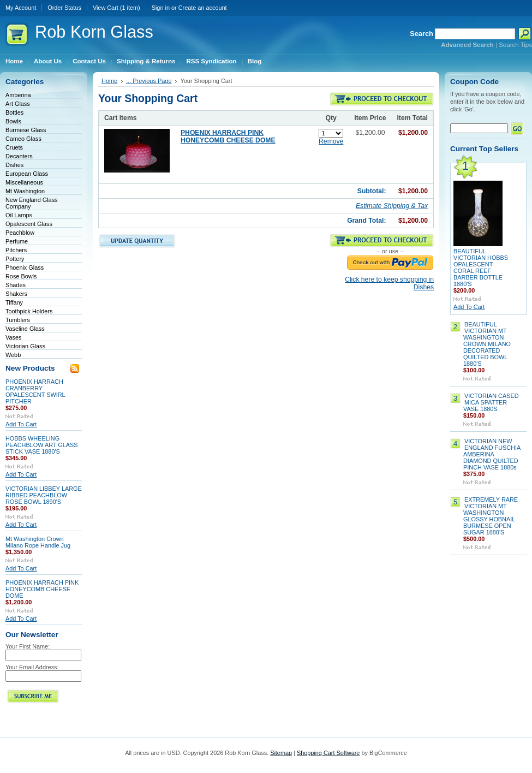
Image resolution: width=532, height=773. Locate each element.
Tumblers (18, 320)
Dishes (14, 165)
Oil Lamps (19, 215)
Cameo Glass (23, 139)
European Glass (27, 174)
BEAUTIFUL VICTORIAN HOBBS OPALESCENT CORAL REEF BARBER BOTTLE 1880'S (481, 267)
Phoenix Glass (25, 267)
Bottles (14, 112)
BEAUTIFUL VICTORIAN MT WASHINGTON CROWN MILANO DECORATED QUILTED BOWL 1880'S (487, 344)
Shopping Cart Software (328, 753)
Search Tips (515, 45)
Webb (13, 355)
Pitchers (16, 250)
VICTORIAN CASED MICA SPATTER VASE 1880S (491, 402)
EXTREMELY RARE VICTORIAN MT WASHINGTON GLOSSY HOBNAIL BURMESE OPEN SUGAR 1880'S (491, 516)
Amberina (18, 95)
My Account (21, 8)
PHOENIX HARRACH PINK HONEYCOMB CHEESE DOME (42, 589)
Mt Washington (25, 191)
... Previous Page (149, 81)
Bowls (13, 121)
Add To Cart (21, 424)
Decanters (19, 156)
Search (422, 34)
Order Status (64, 8)
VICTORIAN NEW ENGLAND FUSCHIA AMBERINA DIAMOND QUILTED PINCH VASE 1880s (492, 454)
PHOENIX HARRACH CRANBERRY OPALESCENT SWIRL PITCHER (35, 391)
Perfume (17, 241)
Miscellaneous (24, 182)
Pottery (15, 259)
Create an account (203, 8)
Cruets (14, 147)
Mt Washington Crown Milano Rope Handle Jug (38, 542)
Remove (331, 141)
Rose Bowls (21, 276)
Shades (16, 285)
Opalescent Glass (29, 224)
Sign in (161, 8)
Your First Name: (28, 646)
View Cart (116, 8)
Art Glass (18, 104)
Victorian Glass (25, 346)
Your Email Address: (32, 667)
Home (109, 81)
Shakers (16, 294)
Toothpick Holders (29, 311)
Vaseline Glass (25, 329)
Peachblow (20, 233)
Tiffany (14, 302)
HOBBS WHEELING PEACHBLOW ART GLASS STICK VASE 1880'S (42, 445)
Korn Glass (94, 32)
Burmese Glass (26, 130)
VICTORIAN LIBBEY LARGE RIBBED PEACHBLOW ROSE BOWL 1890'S (44, 495)
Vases (13, 337)
